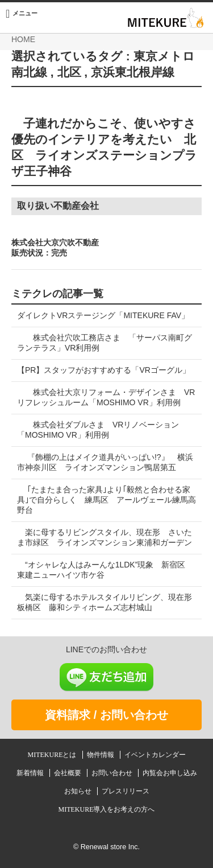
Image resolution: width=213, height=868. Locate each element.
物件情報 (101, 755)
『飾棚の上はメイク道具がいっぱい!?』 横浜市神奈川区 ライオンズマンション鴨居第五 (105, 462)
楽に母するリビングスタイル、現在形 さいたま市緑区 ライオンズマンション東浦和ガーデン (105, 537)
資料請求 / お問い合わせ (106, 715)
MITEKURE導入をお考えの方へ (107, 809)
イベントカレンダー (155, 755)
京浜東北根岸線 (133, 72)
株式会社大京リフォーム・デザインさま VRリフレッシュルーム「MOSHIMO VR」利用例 (106, 397)
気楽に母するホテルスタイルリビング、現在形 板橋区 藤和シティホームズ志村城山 (108, 602)
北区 (69, 72)
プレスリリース (126, 791)
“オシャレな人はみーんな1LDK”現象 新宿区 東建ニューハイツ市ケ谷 (105, 570)
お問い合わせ (113, 773)
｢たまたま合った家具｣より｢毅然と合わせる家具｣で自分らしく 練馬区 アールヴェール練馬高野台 (106, 500)
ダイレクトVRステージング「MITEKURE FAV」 (103, 315)
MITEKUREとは (53, 755)
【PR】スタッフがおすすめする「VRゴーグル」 (104, 370)
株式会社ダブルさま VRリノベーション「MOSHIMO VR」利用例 (98, 430)
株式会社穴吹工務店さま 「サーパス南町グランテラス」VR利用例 (105, 343)
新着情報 (31, 773)
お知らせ (79, 791)
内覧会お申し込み (170, 773)
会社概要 (68, 773)
